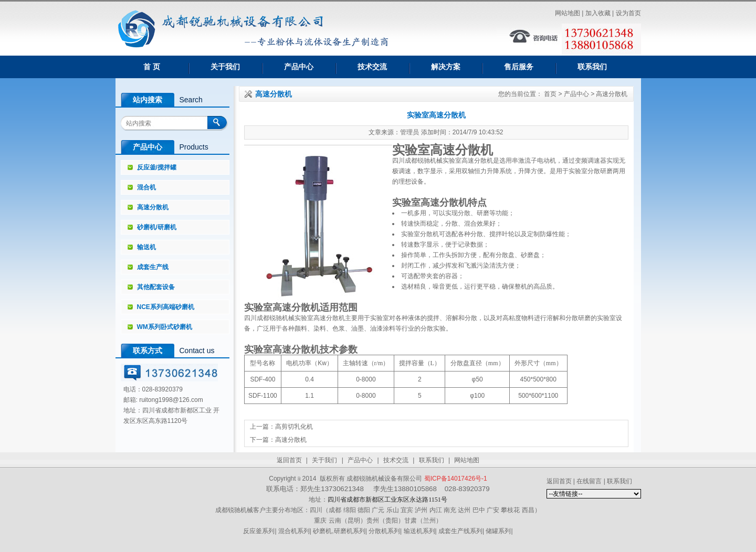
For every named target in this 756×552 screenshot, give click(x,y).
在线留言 (589, 481)
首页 (550, 94)
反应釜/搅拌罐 (157, 167)
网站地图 (568, 13)
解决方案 (446, 67)
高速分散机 (153, 207)
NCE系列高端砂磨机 (166, 307)
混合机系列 (294, 531)
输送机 (146, 247)
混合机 (146, 187)
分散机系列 (384, 531)
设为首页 (628, 13)
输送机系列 (419, 531)
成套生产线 (153, 267)
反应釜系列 (259, 531)
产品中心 (299, 67)
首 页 (152, 67)
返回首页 (289, 460)
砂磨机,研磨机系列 (339, 531)
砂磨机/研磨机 (157, 227)
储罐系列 (498, 531)
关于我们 (225, 67)
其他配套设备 (156, 287)
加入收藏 (598, 13)
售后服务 (519, 67)
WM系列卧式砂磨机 (165, 327)
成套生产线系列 (460, 531)
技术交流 (372, 67)
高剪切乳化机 (294, 427)
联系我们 (592, 67)
